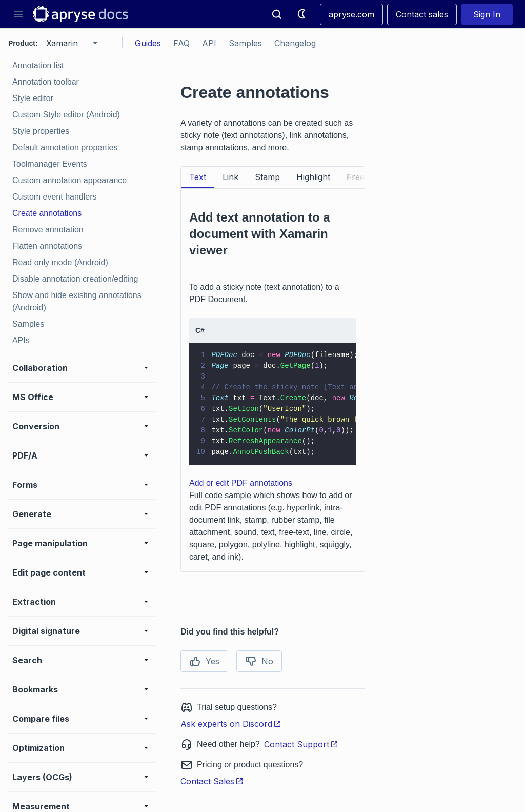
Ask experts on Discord (231, 724)
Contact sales (422, 14)
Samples (245, 43)
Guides (148, 43)
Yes (204, 661)
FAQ (181, 43)
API (209, 43)
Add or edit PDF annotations (241, 483)
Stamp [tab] (267, 177)
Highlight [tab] (313, 177)
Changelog (295, 43)
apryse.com (351, 14)
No (259, 661)
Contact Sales (212, 781)
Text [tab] (198, 177)
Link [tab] (230, 177)
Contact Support (301, 744)
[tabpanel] (273, 380)
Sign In (487, 14)
